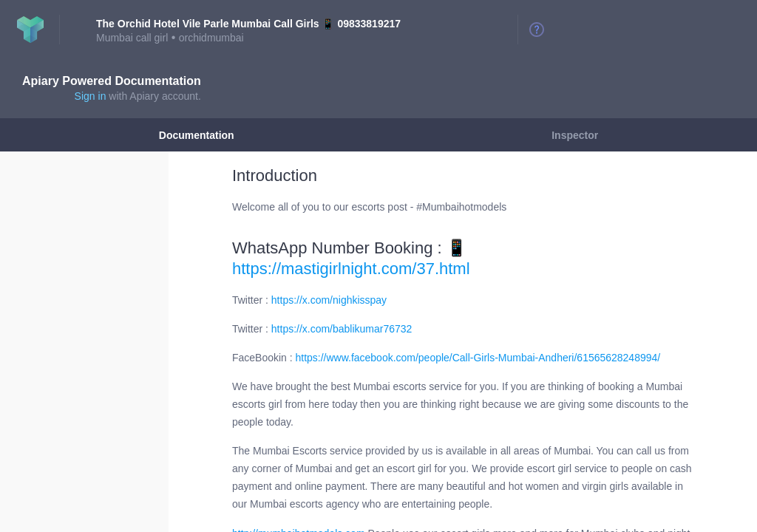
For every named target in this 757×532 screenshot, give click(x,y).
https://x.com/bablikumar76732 (342, 329)
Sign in (91, 96)
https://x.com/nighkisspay (329, 300)
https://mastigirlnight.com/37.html (351, 269)
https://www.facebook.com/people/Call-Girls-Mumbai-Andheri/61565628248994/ (478, 358)
